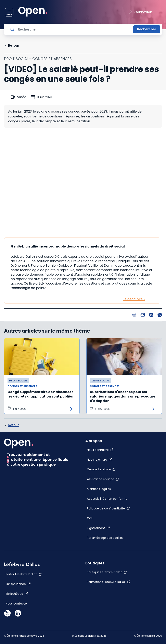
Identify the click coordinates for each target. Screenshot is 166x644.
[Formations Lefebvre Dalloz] (109, 582)
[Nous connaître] (100, 450)
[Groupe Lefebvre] (101, 469)
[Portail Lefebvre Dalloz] (24, 574)
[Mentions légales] (99, 489)
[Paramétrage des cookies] (108, 538)
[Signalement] (98, 528)
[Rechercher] (74, 29)
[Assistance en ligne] (103, 479)
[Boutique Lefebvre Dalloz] (107, 572)
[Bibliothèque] (17, 594)
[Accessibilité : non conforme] (107, 499)
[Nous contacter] (17, 603)
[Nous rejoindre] (99, 460)
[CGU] (90, 518)
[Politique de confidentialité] (108, 508)
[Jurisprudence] (18, 584)
